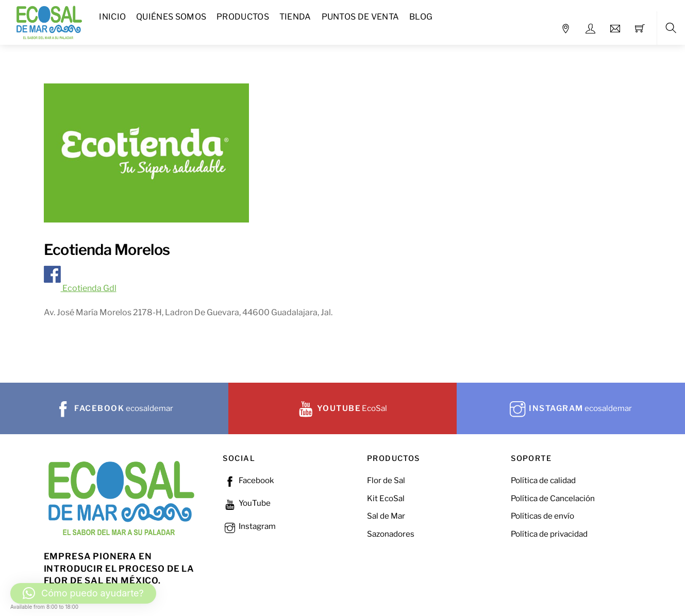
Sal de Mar (386, 516)
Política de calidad (543, 480)
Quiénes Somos (171, 17)
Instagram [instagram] (249, 526)
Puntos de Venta (361, 17)
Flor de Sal (386, 480)
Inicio (112, 17)
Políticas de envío (542, 516)
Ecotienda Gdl (80, 288)
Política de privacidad (549, 534)
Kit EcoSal (386, 498)
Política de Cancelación (553, 498)
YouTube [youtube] (247, 503)
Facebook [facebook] (248, 480)
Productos (243, 17)
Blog (421, 17)
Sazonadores (391, 534)
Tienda (295, 17)
